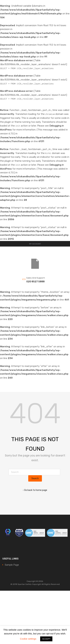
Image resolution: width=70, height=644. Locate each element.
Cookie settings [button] (28, 639)
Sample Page (12, 565)
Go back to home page (35, 490)
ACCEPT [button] (46, 639)
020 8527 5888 (34, 282)
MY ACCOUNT (35, 244)
